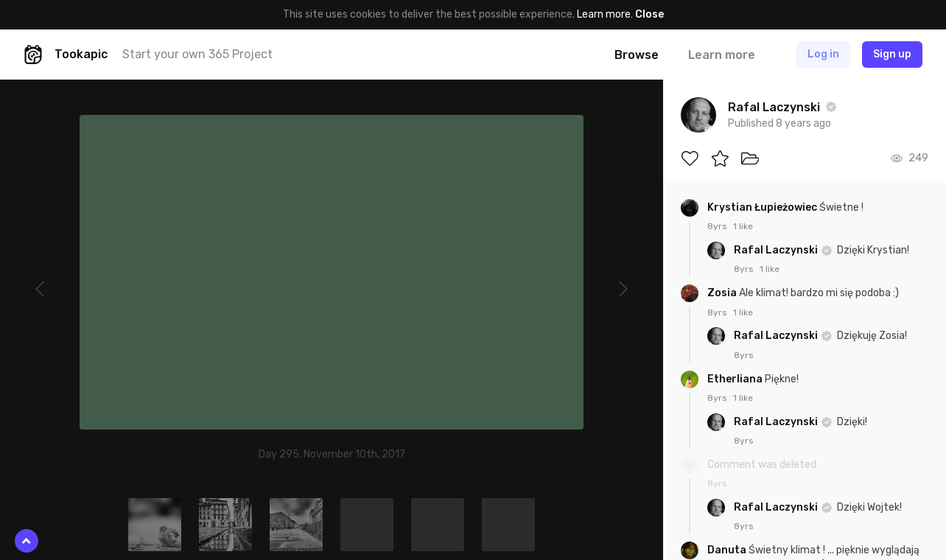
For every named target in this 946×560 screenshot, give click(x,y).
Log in (823, 54)
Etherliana (736, 379)
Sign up (892, 54)
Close (649, 14)
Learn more (604, 14)
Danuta (728, 550)
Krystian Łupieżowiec (763, 207)
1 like (743, 226)
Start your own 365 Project (197, 54)
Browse (637, 55)
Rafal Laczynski (777, 250)
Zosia (723, 293)
